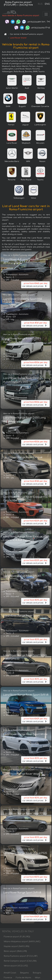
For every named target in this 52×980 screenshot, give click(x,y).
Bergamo (24, 973)
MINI (28, 161)
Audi (27, 88)
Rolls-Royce (26, 180)
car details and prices (35, 285)
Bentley (41, 88)
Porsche (12, 180)
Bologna (37, 973)
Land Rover (12, 143)
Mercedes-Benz (12, 161)
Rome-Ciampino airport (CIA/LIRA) (20, 961)
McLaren (40, 143)
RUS (40, 4)
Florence (8, 978)
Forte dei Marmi (23, 978)
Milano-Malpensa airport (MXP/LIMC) (22, 942)
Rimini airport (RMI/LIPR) (15, 951)
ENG (47, 4)
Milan (38, 978)
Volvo (33, 198)
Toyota (40, 180)
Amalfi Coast (10, 973)
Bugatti (22, 106)
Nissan (42, 161)
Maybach (26, 143)
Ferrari (11, 125)
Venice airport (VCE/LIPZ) (16, 966)
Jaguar (25, 125)
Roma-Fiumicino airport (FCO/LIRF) (21, 956)
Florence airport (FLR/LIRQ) (17, 937)
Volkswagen (19, 198)
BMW (8, 106)
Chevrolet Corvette (40, 106)
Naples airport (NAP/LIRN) (17, 946)
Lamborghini (40, 125)
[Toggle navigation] (46, 14)
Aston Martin (12, 88)
